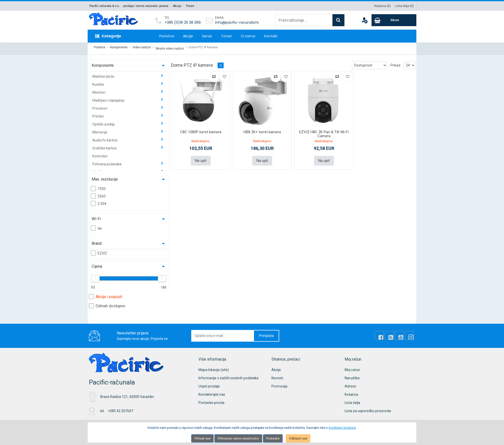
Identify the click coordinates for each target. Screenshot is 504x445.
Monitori (99, 90)
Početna (167, 36)
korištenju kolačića (342, 428)
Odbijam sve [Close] (298, 438)
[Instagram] (410, 333)
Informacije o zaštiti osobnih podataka (228, 376)
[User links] (364, 20)
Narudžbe (352, 376)
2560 (98, 193)
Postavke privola (211, 400)
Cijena (97, 264)
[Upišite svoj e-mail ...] (223, 333)
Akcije (177, 6)
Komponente (119, 47)
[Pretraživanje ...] (304, 20)
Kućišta (98, 82)
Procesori (100, 106)
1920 (98, 186)
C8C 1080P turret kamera (201, 129)
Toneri (190, 6)
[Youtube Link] (402, 333)
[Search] (338, 20)
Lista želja (352, 400)
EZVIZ (99, 251)
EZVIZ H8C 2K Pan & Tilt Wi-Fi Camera (324, 132)
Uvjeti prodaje (209, 384)
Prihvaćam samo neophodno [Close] (238, 438)
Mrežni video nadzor (170, 47)
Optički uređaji (104, 122)
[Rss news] (393, 333)
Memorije (100, 130)
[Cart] (394, 20)
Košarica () (382, 6)
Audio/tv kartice (105, 138)
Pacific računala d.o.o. (104, 6)
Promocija (279, 384)
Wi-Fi (96, 216)
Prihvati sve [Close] (202, 438)
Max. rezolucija (105, 177)
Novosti (277, 376)
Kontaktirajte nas (212, 392)
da (96, 226)
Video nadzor (142, 47)
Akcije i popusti (106, 294)
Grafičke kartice (105, 146)
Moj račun (352, 367)
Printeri (98, 114)
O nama (248, 36)
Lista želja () (404, 6)
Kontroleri (100, 154)
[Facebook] (385, 333)
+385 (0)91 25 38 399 (183, 22)
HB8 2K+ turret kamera (262, 129)
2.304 (99, 201)
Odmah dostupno (107, 303)
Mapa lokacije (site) (214, 367)
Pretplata (266, 333)
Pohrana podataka (107, 162)
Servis (207, 36)
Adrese (350, 384)
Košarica (351, 392)
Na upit (201, 158)
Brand (97, 241)
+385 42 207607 (121, 409)
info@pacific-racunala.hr (237, 22)
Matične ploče (104, 74)
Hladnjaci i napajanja (109, 98)
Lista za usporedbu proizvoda (368, 408)
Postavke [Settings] (273, 438)
